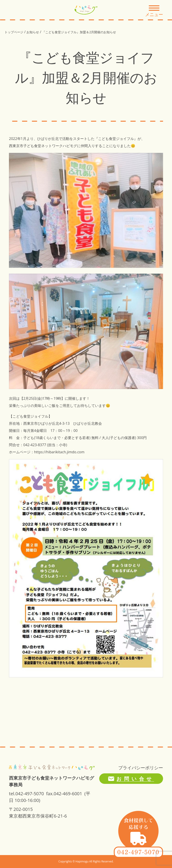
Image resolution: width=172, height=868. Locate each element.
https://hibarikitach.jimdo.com (59, 452)
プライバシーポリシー (141, 768)
